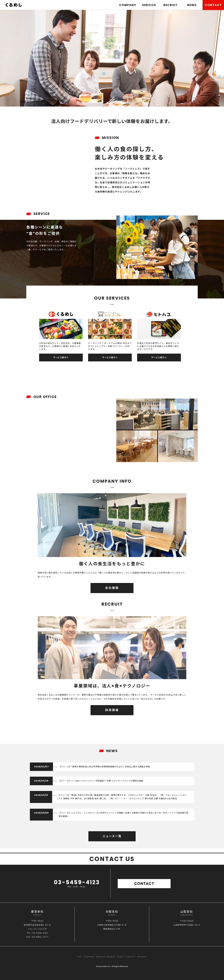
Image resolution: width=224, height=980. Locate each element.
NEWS (192, 5)
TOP (80, 957)
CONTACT (213, 5)
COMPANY (128, 5)
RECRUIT (170, 5)
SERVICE (149, 5)
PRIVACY (142, 957)
